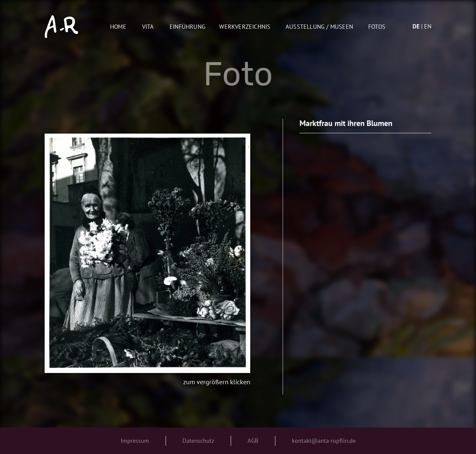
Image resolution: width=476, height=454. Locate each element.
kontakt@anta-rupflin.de (324, 441)
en (428, 26)
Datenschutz (198, 441)
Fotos (377, 27)
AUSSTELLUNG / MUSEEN (319, 27)
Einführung (187, 27)
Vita (148, 27)
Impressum (135, 441)
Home (118, 27)
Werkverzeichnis (245, 27)
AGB (253, 441)
